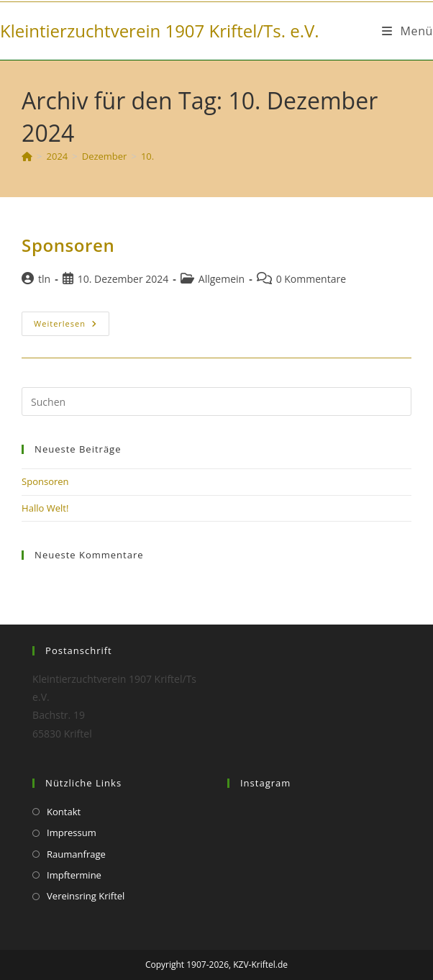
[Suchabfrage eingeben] (216, 401)
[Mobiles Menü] (407, 31)
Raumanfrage (76, 854)
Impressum (72, 832)
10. (147, 156)
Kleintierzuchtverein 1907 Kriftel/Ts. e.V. (160, 31)
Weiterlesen (72, 323)
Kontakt (64, 812)
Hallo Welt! (45, 508)
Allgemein (222, 279)
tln (44, 279)
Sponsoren (68, 245)
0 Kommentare (311, 279)
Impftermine (74, 875)
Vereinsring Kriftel (86, 896)
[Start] (27, 156)
